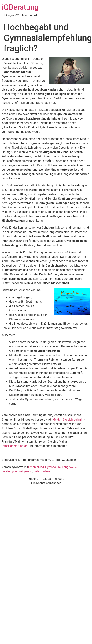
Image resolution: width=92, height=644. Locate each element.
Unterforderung (43, 471)
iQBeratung (20, 7)
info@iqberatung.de (15, 446)
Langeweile (69, 467)
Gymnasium (53, 467)
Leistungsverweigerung (17, 471)
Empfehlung (36, 467)
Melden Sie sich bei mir (68, 420)
